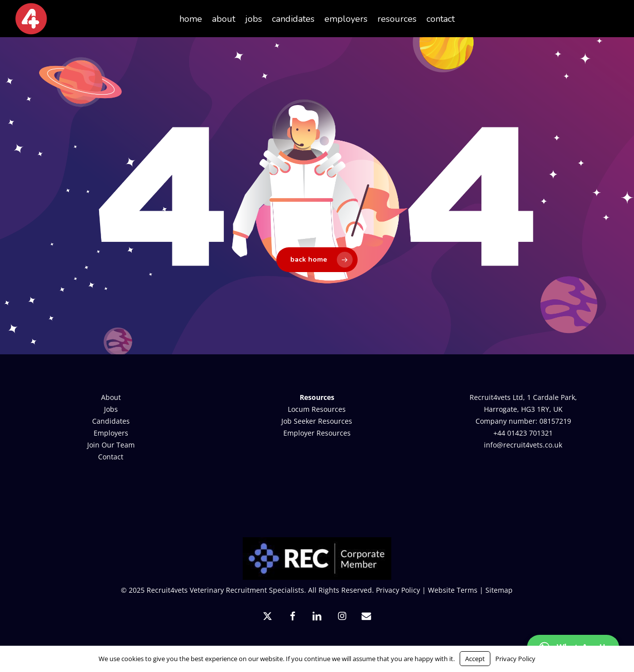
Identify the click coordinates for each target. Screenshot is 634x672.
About (111, 397)
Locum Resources (317, 409)
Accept (475, 659)
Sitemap (499, 590)
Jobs (111, 409)
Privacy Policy (398, 590)
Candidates (111, 421)
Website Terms (453, 590)
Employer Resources (317, 433)
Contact (111, 457)
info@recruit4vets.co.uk (523, 445)
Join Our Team (111, 445)
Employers (111, 433)
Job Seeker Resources (317, 421)
